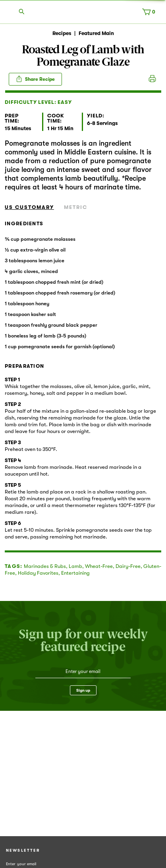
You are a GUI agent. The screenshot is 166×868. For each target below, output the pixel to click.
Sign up (83, 690)
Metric (76, 207)
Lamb (75, 566)
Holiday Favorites (38, 573)
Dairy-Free (128, 566)
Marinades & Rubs (45, 566)
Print (152, 79)
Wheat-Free (99, 566)
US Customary (29, 207)
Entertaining (75, 573)
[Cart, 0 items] (151, 14)
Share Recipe (35, 79)
